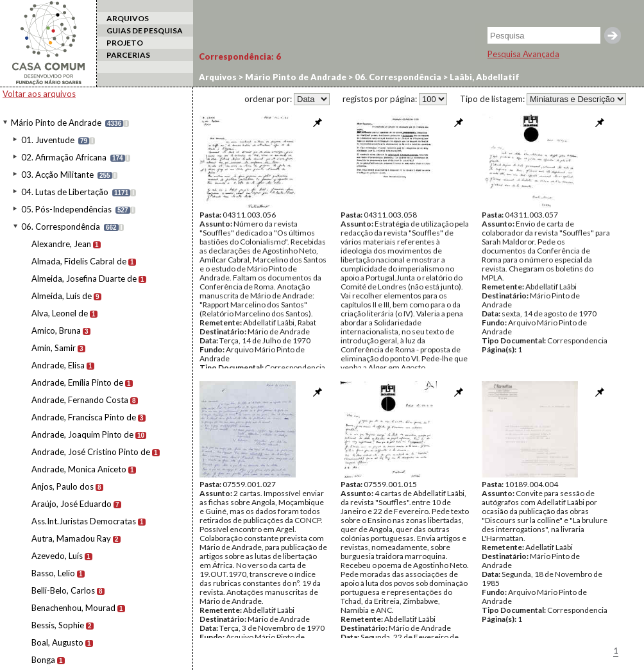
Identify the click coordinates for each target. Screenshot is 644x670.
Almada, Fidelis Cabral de (79, 261)
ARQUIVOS (128, 18)
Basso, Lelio (53, 573)
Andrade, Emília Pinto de (77, 382)
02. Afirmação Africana (64, 157)
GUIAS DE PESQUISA (145, 30)
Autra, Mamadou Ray (71, 538)
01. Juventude (48, 140)
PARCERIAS (128, 55)
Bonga (43, 660)
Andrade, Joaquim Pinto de (82, 434)
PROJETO (125, 43)
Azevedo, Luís (57, 556)
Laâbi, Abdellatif (484, 77)
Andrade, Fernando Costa (80, 400)
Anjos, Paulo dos (63, 486)
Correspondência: (240, 56)
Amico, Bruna (56, 331)
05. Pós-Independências (66, 209)
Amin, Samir (54, 348)
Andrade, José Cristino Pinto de (91, 452)
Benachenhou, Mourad (73, 608)
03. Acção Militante (57, 175)
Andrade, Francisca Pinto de (84, 417)
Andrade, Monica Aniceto (79, 469)
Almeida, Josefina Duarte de (84, 279)
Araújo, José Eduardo (72, 504)
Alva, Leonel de (60, 313)
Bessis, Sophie (58, 625)
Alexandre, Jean (61, 244)
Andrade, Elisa (58, 365)
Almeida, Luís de (62, 296)
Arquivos (218, 77)
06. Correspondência (61, 227)
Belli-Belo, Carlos (63, 590)
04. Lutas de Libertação (65, 192)
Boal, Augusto (57, 642)
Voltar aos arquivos (39, 94)
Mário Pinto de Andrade (56, 123)
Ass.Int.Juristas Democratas (84, 521)
